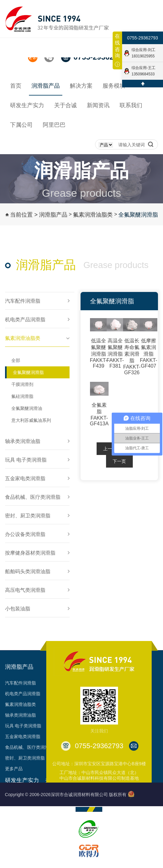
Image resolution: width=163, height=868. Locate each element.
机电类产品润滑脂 (23, 694)
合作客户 (54, 850)
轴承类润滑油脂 (20, 715)
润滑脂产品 (53, 215)
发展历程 (54, 807)
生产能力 (14, 807)
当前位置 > (24, 215)
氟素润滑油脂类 (93, 215)
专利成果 (54, 839)
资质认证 (54, 829)
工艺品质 (14, 818)
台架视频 (54, 861)
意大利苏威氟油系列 (31, 420)
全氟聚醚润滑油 (27, 408)
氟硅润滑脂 (22, 396)
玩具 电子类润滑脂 (23, 726)
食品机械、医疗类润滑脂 (29, 747)
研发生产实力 (22, 780)
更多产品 (14, 769)
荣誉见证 (54, 818)
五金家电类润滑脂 (23, 737)
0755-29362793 (143, 38)
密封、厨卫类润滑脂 (25, 758)
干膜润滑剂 (22, 384)
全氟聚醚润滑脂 (138, 215)
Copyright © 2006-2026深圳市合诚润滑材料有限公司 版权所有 (66, 795)
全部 (16, 360)
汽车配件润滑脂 (20, 683)
